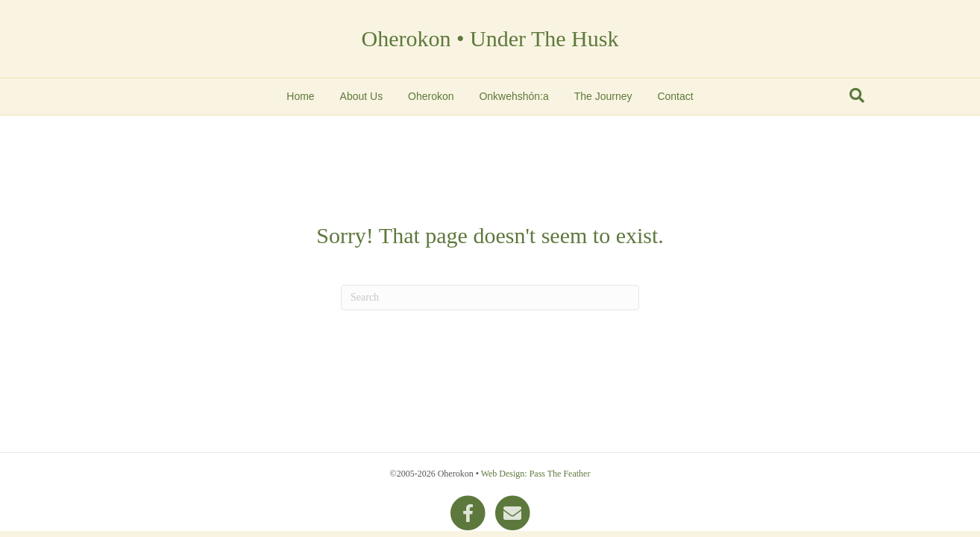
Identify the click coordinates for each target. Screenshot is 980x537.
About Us (362, 96)
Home (300, 96)
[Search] (857, 95)
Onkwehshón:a (513, 96)
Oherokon (431, 96)
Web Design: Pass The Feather (536, 474)
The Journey (603, 96)
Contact (675, 96)
